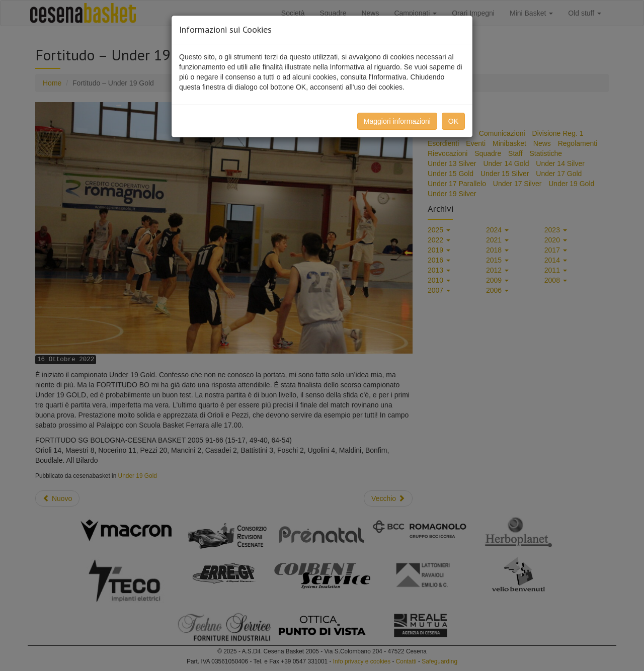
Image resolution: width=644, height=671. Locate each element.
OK (453, 121)
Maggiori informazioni (397, 121)
